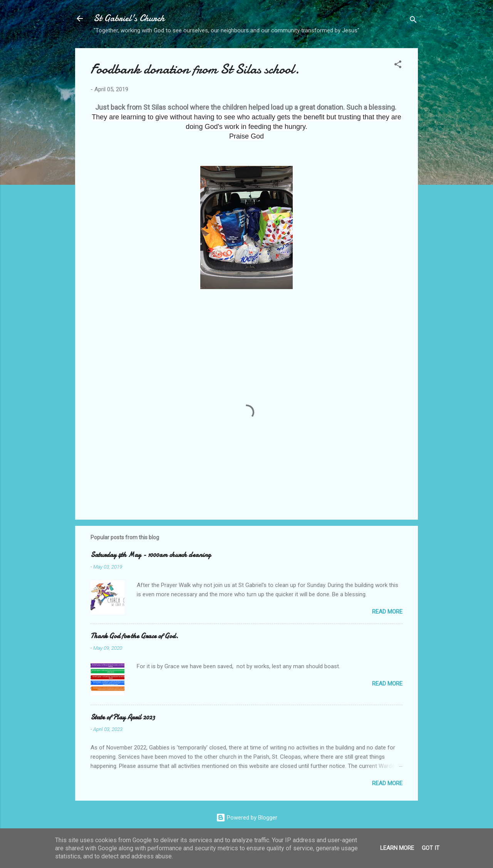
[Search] (413, 21)
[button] (398, 66)
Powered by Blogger (247, 818)
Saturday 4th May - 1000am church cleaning (151, 555)
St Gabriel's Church (129, 18)
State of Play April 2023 (123, 717)
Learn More (397, 848)
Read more (387, 612)
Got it (431, 848)
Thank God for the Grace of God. (134, 636)
